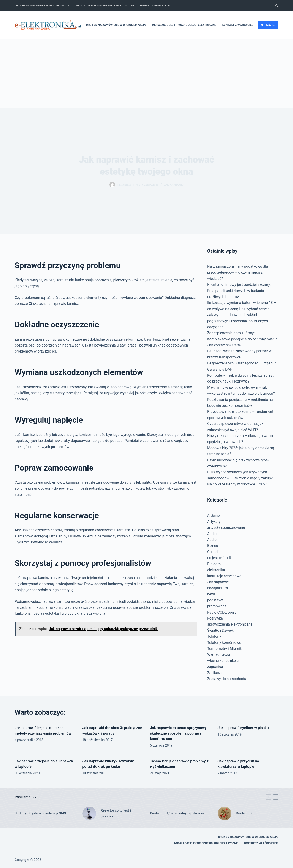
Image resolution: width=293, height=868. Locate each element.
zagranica (215, 667)
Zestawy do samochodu (227, 679)
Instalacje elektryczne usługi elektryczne (105, 6)
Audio (212, 534)
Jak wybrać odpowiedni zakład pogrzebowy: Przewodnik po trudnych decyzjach (237, 321)
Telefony (214, 636)
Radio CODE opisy (222, 612)
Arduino (213, 515)
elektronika (216, 570)
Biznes (213, 546)
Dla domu (215, 564)
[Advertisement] (146, 73)
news (212, 594)
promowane (217, 606)
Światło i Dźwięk (220, 630)
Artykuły (214, 522)
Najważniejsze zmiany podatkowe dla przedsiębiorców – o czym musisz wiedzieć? (238, 273)
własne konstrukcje (223, 661)
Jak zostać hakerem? (224, 345)
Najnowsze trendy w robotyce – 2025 (237, 484)
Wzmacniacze (218, 654)
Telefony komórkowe (224, 643)
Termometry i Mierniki (225, 649)
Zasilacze (215, 673)
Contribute (268, 25)
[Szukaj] (277, 6)
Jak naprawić (174, 185)
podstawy (215, 600)
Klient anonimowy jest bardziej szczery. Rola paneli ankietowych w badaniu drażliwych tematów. (239, 291)
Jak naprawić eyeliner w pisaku (243, 728)
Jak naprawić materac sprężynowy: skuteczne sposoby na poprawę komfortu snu (179, 733)
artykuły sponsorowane (226, 528)
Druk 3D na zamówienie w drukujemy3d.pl (42, 6)
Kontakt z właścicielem (156, 6)
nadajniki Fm (218, 588)
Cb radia (214, 552)
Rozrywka (215, 618)
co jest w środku (220, 558)
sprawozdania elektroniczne (230, 624)
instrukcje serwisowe (224, 576)
